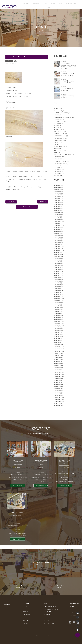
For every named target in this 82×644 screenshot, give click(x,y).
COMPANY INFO (71, 4)
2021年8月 (58, 311)
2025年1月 (58, 225)
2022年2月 (58, 298)
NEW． (58, 148)
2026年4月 (58, 194)
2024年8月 (58, 236)
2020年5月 (58, 342)
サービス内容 (27, 615)
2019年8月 (58, 361)
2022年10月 (58, 282)
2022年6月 (58, 290)
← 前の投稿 (11, 202)
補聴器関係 (58, 179)
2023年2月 (58, 273)
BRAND (45, 4)
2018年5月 (58, 393)
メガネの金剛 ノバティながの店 (51, 609)
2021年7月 (58, 313)
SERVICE (36, 4)
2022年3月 (58, 296)
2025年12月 (58, 202)
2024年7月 (58, 238)
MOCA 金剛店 (47, 614)
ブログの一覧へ (27, 207)
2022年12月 (58, 277)
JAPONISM (59, 136)
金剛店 (16, 61)
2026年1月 (58, 200)
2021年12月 (58, 303)
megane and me (60, 144)
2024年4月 (58, 244)
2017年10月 (59, 407)
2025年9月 (58, 208)
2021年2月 (58, 324)
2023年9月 (58, 259)
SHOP (53, 4)
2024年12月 (58, 227)
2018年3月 (58, 397)
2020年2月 (58, 349)
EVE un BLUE (60, 127)
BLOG (60, 4)
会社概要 (72, 606)
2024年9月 (58, 233)
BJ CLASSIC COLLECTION (63, 123)
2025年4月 (58, 219)
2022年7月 (58, 288)
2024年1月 (58, 250)
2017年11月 (59, 405)
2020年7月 (58, 338)
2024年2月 (58, 248)
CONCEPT (26, 4)
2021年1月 (58, 326)
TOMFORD (59, 165)
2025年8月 (58, 210)
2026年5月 (58, 192)
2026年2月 (58, 198)
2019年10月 (59, 357)
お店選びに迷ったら (61, 169)
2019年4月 (58, 370)
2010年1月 (58, 412)
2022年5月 (58, 292)
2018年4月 (58, 395)
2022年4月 (58, 294)
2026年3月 (58, 196)
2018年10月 (59, 382)
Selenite (58, 155)
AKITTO (58, 115)
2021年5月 (58, 317)
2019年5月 (58, 368)
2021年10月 (58, 307)
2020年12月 (58, 328)
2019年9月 (58, 359)
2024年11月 (58, 229)
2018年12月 (58, 378)
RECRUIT (50, 7)
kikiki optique (59, 138)
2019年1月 (58, 376)
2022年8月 (58, 286)
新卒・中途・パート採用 (49, 623)
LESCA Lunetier (60, 140)
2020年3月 (58, 347)
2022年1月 (58, 301)
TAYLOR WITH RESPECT (63, 161)
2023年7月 (58, 263)
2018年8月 (58, 386)
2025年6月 (58, 215)
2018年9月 (58, 384)
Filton (57, 134)
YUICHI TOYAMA (61, 167)
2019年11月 (59, 355)
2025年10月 (58, 206)
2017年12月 (58, 403)
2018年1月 (58, 401)
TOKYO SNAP (60, 163)
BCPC (57, 121)
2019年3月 (58, 372)
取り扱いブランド (28, 623)
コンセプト (27, 606)
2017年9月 (58, 409)
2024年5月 (58, 242)
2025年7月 (58, 213)
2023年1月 (58, 275)
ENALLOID (59, 125)
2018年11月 (59, 380)
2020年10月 (58, 332)
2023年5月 (58, 267)
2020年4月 (58, 345)
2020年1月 (58, 351)
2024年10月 (58, 231)
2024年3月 (58, 246)
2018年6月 (58, 391)
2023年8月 (58, 261)
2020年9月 (58, 334)
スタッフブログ (73, 616)
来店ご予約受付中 (18, 492)
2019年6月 (58, 365)
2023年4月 (58, 269)
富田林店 (58, 175)
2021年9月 (58, 309)
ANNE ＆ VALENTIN (62, 119)
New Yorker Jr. (60, 146)
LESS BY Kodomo (61, 142)
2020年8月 (58, 336)
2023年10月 (58, 257)
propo (57, 150)
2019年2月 (58, 374)
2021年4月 (58, 319)
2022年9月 (58, 284)
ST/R (57, 159)
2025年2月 (58, 223)
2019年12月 (58, 353)
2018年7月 (58, 389)
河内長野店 (58, 177)
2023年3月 (58, 271)
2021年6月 (58, 315)
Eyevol (57, 131)
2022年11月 (58, 280)
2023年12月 (58, 252)
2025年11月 (58, 204)
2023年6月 (58, 265)
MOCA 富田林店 (47, 612)
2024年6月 (58, 240)
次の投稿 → (43, 202)
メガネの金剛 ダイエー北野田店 (51, 606)
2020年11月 (58, 330)
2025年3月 (58, 221)
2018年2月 (58, 399)
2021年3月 (58, 321)
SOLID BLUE (59, 157)
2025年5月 (58, 217)
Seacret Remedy (60, 152)
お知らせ (58, 173)
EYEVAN (58, 129)
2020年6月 (58, 340)
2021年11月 (58, 305)
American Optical (60, 117)
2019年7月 (58, 363)
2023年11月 (58, 254)
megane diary (62, 171)
